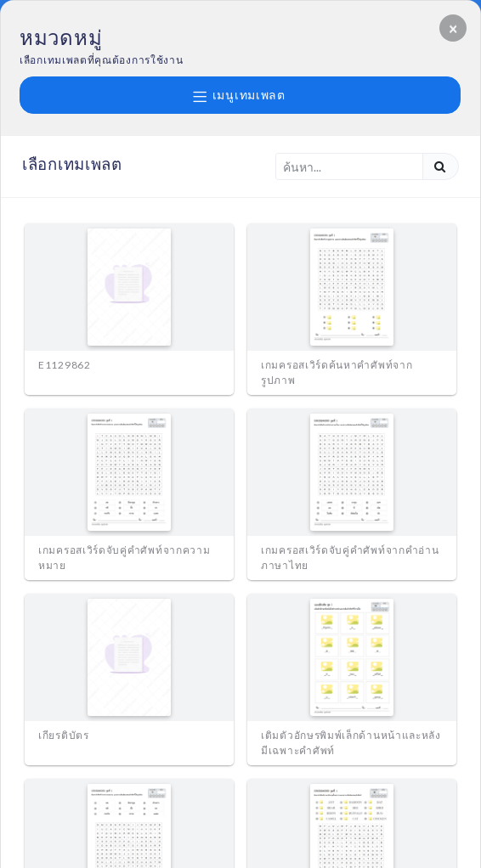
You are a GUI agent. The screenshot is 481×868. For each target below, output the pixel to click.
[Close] (453, 28)
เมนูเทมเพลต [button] (240, 95)
